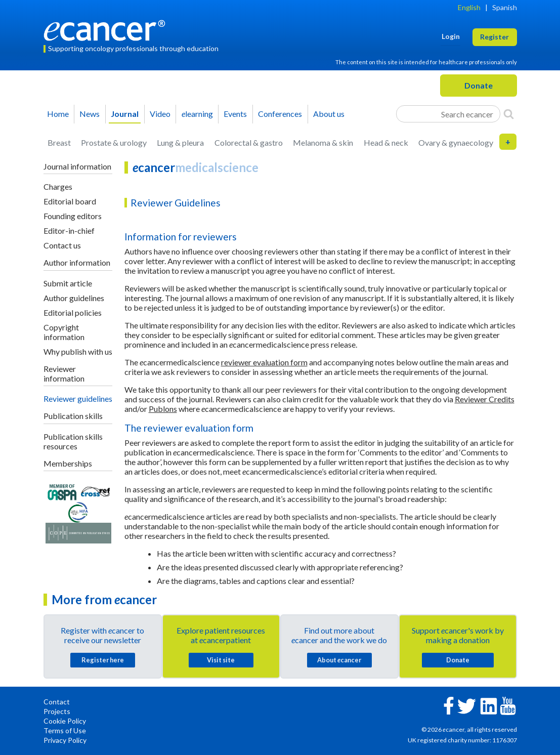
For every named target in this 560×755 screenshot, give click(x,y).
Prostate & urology (114, 142)
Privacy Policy (65, 740)
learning (197, 114)
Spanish (505, 7)
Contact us (62, 245)
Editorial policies (73, 312)
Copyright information (64, 332)
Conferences (280, 114)
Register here (103, 660)
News (90, 114)
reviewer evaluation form (264, 362)
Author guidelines (74, 298)
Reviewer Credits (485, 399)
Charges (58, 186)
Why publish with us (78, 351)
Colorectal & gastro (249, 142)
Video (160, 114)
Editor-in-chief (69, 230)
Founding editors (73, 216)
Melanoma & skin (323, 142)
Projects (57, 711)
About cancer (339, 660)
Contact (57, 702)
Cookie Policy (65, 721)
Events (235, 114)
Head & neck (386, 142)
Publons (163, 409)
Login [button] (451, 36)
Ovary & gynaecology (456, 142)
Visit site (221, 660)
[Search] (509, 114)
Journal (125, 114)
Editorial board (70, 201)
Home (58, 114)
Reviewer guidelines (78, 399)
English (469, 7)
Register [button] (494, 37)
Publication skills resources (73, 441)
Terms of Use (65, 730)
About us (329, 114)
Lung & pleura (180, 142)
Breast (59, 142)
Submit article (68, 283)
